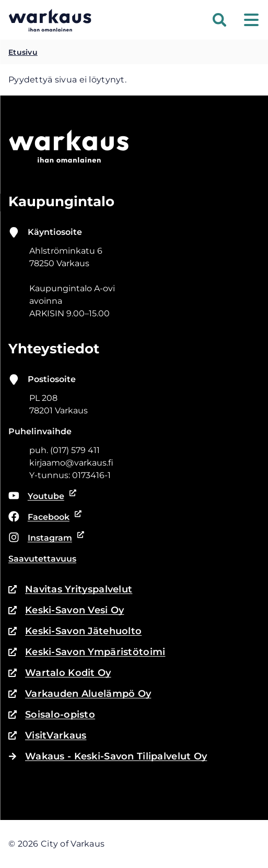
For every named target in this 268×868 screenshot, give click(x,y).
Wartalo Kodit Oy (60, 673)
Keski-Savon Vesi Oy (66, 610)
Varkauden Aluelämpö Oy (80, 694)
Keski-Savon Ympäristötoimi (87, 652)
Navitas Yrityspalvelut (70, 589)
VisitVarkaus (47, 735)
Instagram (44, 538)
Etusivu (23, 52)
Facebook (43, 517)
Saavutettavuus (42, 559)
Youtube (43, 496)
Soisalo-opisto (52, 715)
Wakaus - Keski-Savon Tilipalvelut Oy (108, 756)
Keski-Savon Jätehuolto (75, 631)
